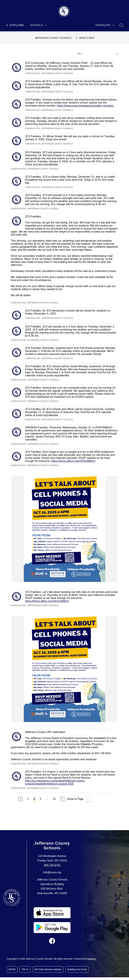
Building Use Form (77, 969)
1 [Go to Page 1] (28, 799)
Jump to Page (75, 799)
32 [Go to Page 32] (54, 799)
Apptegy (91, 959)
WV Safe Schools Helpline (48, 969)
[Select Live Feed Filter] (97, 54)
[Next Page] (62, 799)
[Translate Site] (105, 25)
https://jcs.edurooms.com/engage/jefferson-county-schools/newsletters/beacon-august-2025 (55, 782)
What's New (87, 38)
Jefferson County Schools (53, 38)
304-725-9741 (52, 865)
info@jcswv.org (52, 872)
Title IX (25, 969)
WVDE (12, 969)
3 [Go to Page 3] (40, 799)
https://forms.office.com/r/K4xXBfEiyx (73, 461)
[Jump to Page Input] (89, 799)
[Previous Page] (20, 799)
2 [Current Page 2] (34, 799)
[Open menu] (15, 25)
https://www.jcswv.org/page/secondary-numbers (85, 106)
